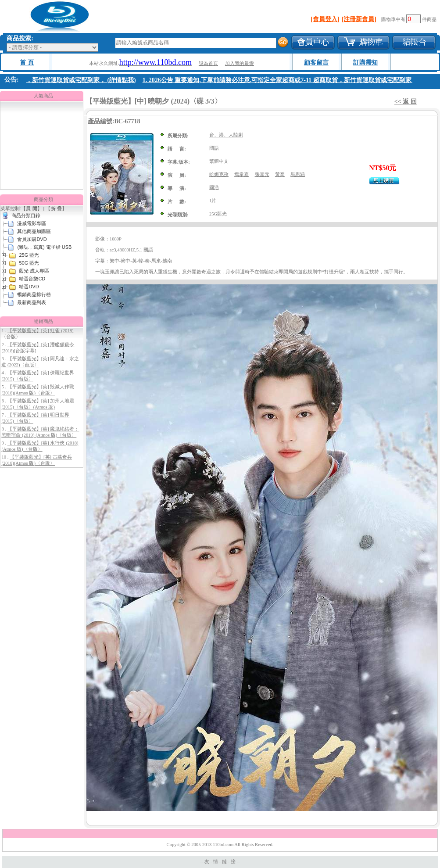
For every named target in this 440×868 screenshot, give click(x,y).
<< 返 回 (406, 102)
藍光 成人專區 (34, 271)
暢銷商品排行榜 (34, 294)
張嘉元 (262, 174)
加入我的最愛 (240, 63)
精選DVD (29, 287)
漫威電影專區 (32, 223)
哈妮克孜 (219, 174)
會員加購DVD (32, 239)
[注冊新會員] (359, 19)
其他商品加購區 (34, 231)
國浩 (214, 188)
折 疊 (56, 208)
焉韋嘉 (241, 174)
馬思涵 (298, 174)
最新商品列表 (32, 302)
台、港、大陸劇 (226, 135)
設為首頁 (208, 63)
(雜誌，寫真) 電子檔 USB (44, 247)
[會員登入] (325, 19)
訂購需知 (365, 63)
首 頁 (27, 63)
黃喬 (280, 174)
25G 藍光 (29, 255)
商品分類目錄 (26, 215)
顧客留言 (316, 63)
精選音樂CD (32, 279)
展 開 (31, 208)
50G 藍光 (29, 263)
